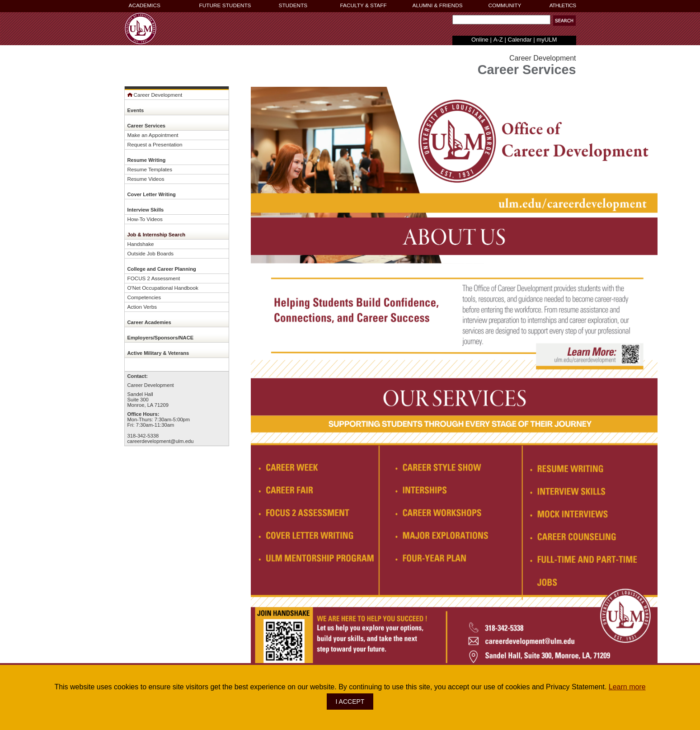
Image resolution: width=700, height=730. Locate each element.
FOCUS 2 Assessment (154, 278)
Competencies (144, 297)
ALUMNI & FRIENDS (438, 5)
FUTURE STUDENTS (225, 5)
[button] (564, 21)
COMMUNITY (505, 5)
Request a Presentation (155, 144)
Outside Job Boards (151, 253)
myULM (547, 40)
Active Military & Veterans (158, 353)
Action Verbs (142, 307)
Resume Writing (147, 160)
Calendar (519, 40)
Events (136, 110)
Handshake (141, 244)
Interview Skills (146, 210)
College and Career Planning (162, 269)
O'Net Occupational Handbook (163, 288)
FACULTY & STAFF (364, 5)
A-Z (498, 40)
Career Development (155, 95)
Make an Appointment (153, 135)
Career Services (147, 126)
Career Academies (149, 322)
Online (480, 40)
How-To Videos (145, 219)
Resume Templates (150, 169)
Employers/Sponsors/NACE (161, 338)
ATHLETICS (563, 5)
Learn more (627, 687)
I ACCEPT (350, 702)
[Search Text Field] (501, 20)
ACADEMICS (145, 5)
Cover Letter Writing (152, 194)
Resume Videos (146, 179)
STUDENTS (293, 5)
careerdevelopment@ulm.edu (161, 441)
